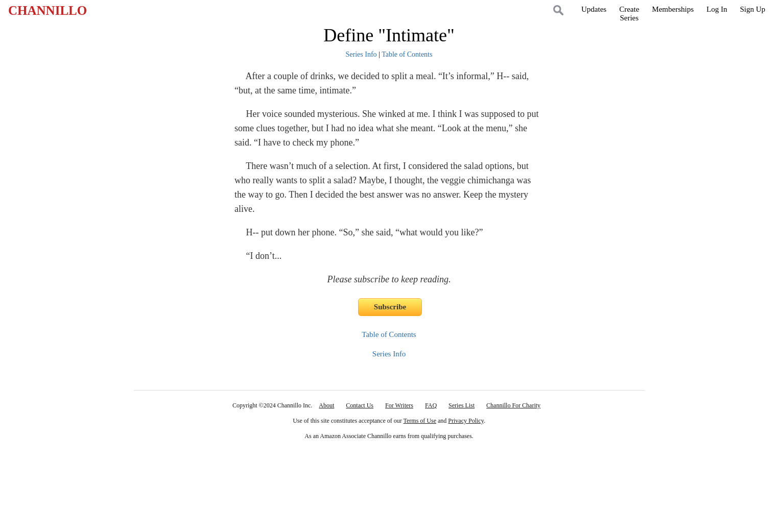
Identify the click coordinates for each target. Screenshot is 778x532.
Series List (462, 405)
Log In (717, 9)
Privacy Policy (466, 421)
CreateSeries (629, 14)
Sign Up (752, 9)
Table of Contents (407, 54)
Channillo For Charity (513, 405)
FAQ (431, 405)
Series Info (361, 54)
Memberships (673, 9)
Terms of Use (420, 421)
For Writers (399, 405)
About (326, 405)
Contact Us (360, 405)
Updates (594, 9)
